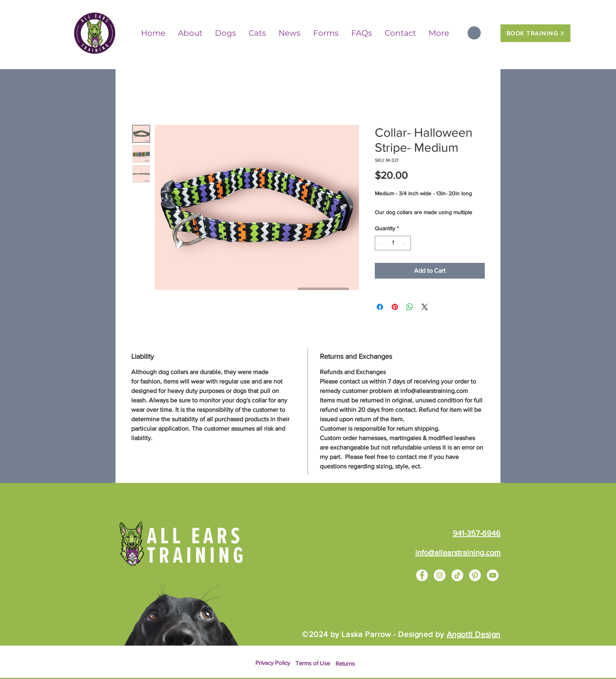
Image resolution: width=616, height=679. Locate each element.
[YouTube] (493, 575)
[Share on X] (425, 307)
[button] (474, 33)
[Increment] (405, 243)
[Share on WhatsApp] (410, 307)
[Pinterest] (475, 575)
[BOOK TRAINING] (535, 33)
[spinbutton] (393, 243)
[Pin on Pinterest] (395, 307)
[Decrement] (381, 243)
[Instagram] (440, 575)
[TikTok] (457, 575)
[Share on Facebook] (380, 307)
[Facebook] (422, 575)
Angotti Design (474, 634)
